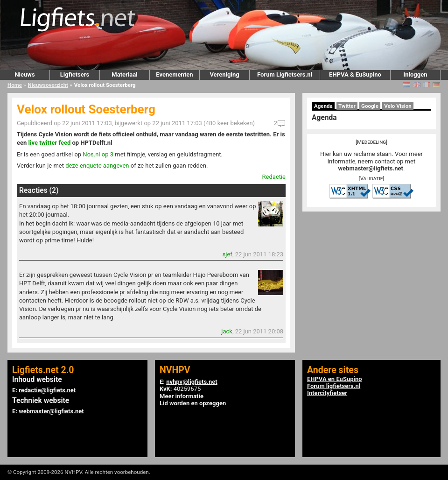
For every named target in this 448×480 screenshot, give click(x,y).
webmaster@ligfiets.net (371, 168)
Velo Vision (398, 106)
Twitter (347, 106)
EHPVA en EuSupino (335, 379)
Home (15, 85)
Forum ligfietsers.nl (334, 386)
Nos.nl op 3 (98, 154)
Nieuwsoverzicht (48, 85)
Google (370, 106)
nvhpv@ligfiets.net (192, 382)
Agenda (323, 106)
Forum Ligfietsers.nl (285, 74)
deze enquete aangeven (97, 166)
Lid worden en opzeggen (193, 403)
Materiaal (124, 74)
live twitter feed (50, 143)
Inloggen (415, 74)
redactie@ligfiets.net (47, 390)
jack (227, 331)
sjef (227, 254)
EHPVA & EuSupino (355, 74)
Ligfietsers (75, 74)
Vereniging (224, 74)
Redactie (274, 177)
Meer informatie (182, 396)
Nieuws (24, 74)
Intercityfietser (327, 393)
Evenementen (174, 74)
